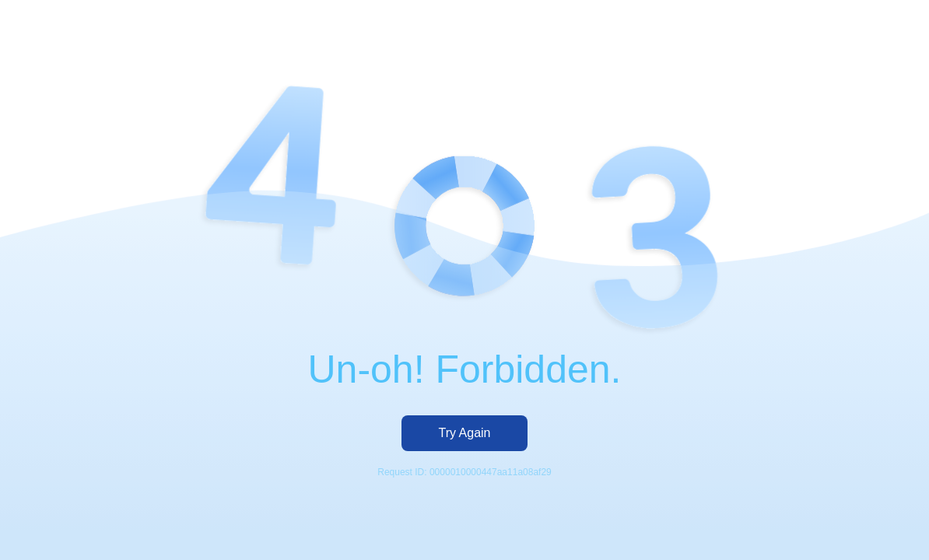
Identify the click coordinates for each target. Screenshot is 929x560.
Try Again (465, 433)
